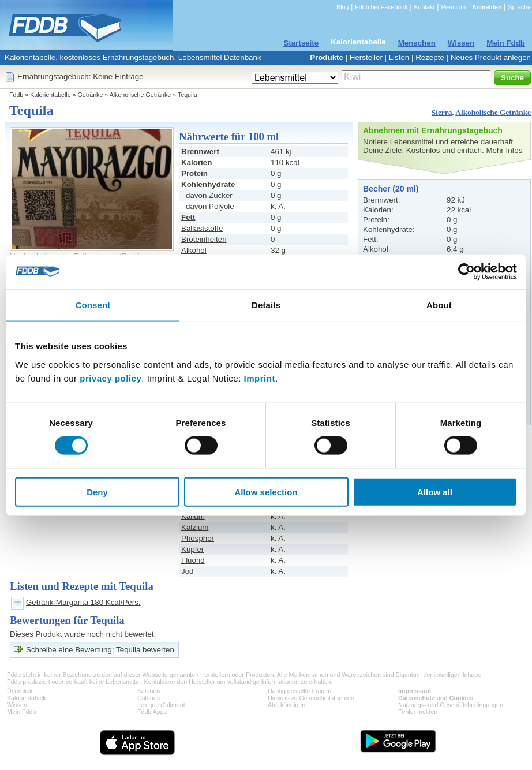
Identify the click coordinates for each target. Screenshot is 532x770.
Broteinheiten (204, 239)
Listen (399, 57)
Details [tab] (266, 305)
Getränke (91, 95)
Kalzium (195, 527)
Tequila (188, 95)
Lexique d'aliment (161, 705)
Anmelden (487, 7)
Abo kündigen (286, 705)
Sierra (442, 112)
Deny (97, 491)
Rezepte (430, 57)
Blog (342, 7)
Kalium (193, 516)
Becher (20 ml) (391, 189)
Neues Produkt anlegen (491, 57)
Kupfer (192, 549)
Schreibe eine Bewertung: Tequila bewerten (100, 650)
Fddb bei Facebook (381, 7)
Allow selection (266, 491)
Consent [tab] (93, 305)
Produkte (327, 57)
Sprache (519, 7)
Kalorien (149, 691)
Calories (149, 698)
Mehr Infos (504, 150)
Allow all (435, 491)
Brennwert (200, 152)
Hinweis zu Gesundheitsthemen (311, 698)
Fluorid (193, 560)
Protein (194, 173)
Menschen (417, 43)
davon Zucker (209, 195)
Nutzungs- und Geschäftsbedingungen (451, 705)
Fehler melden (418, 712)
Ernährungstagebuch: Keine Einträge (80, 76)
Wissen (461, 43)
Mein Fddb (506, 43)
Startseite (301, 43)
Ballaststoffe (202, 228)
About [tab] (439, 305)
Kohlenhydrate (208, 184)
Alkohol (194, 250)
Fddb (16, 95)
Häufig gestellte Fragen (299, 691)
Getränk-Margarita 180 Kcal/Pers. (83, 602)
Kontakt (424, 7)
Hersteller (366, 57)
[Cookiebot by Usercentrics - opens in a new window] (467, 272)
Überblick (20, 691)
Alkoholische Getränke (141, 95)
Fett (188, 217)
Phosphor (198, 538)
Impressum (415, 691)
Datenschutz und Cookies (436, 698)
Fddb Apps (152, 712)
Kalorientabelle (358, 42)
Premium (453, 7)
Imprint (260, 378)
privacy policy (110, 378)
